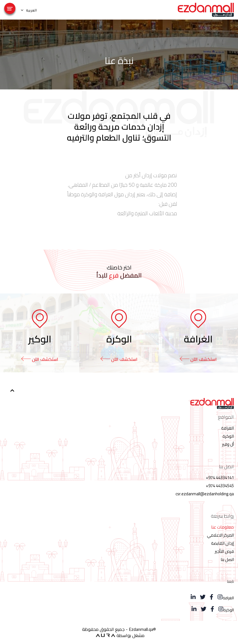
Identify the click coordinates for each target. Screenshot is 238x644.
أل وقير (228, 444)
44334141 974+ (220, 478)
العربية (29, 10)
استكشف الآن (198, 359)
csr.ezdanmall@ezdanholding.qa (205, 494)
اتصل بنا (227, 559)
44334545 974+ (220, 486)
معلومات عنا (222, 527)
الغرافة (228, 428)
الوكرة (228, 436)
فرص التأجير (224, 551)
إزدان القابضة (222, 543)
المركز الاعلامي (220, 535)
